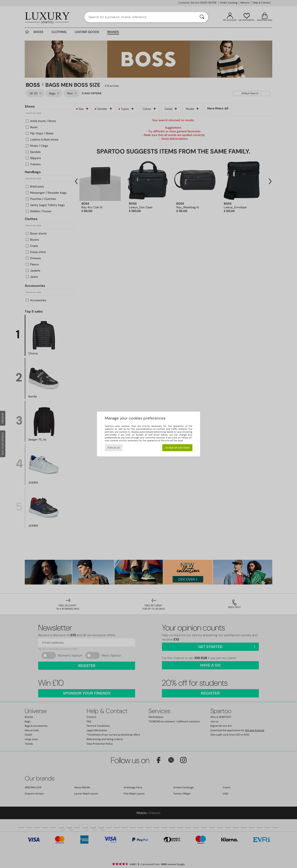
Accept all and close (177, 448)
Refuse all (114, 448)
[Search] (202, 17)
